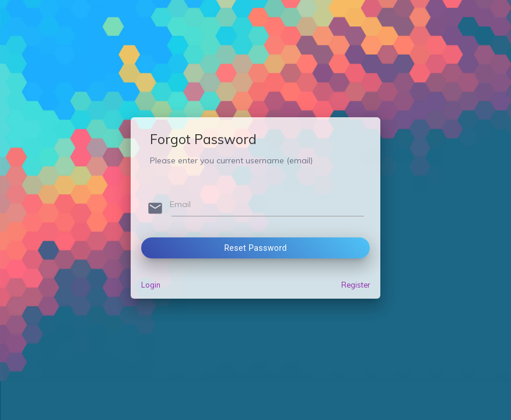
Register (356, 285)
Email (180, 204)
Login (151, 285)
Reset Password (256, 248)
